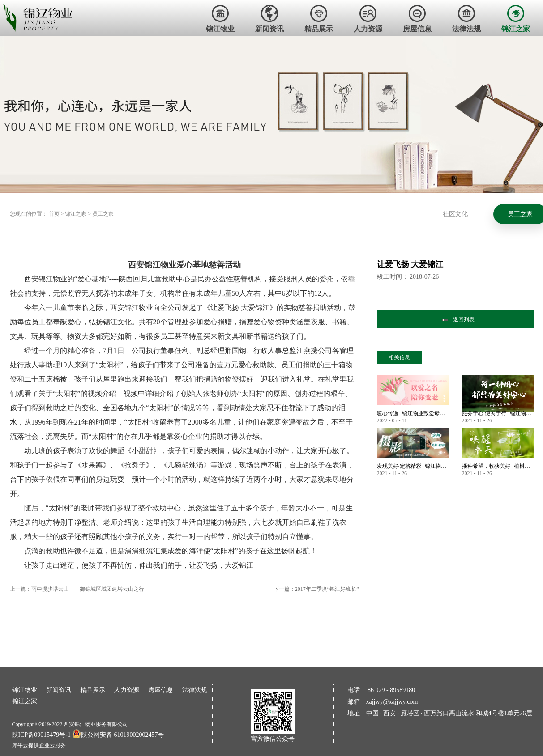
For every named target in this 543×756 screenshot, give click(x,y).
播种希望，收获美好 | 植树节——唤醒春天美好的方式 (498, 466)
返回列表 (464, 319)
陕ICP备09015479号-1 (41, 735)
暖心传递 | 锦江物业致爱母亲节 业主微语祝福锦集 (413, 413)
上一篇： (77, 589)
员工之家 (103, 214)
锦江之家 (76, 214)
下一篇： (316, 589)
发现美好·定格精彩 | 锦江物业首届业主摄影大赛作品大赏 (413, 466)
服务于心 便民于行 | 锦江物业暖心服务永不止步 (498, 413)
